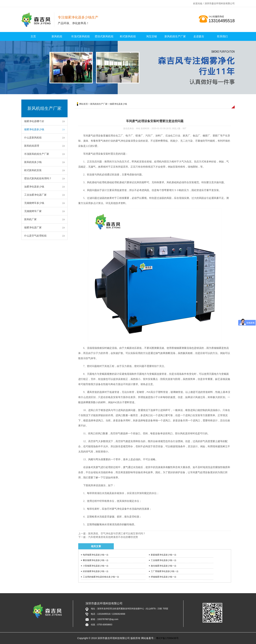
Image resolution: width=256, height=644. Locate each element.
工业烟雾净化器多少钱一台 (164, 560)
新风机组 (57, 36)
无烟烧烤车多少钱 (34, 203)
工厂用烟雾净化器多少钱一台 (165, 571)
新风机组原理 (32, 146)
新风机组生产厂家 (175, 36)
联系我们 (222, 36)
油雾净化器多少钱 (34, 187)
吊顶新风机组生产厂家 (37, 154)
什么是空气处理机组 (35, 236)
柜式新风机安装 (33, 170)
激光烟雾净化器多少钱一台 (164, 566)
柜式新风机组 (128, 36)
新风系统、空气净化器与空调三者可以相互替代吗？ (117, 533)
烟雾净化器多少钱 (34, 129)
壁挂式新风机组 (104, 36)
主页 (33, 36)
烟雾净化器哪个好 (34, 121)
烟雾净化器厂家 (33, 227)
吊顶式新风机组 (80, 36)
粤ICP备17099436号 (167, 638)
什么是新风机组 (33, 138)
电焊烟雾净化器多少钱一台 (96, 555)
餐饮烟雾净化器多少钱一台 (96, 560)
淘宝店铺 (151, 36)
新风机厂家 (30, 219)
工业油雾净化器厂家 (35, 195)
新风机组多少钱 (33, 162)
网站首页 (84, 104)
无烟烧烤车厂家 (33, 211)
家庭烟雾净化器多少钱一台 (164, 555)
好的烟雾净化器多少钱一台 (96, 571)
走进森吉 (199, 36)
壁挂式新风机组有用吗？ (38, 178)
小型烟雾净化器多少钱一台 (96, 566)
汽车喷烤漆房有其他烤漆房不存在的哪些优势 (113, 537)
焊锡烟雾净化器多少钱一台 (164, 577)
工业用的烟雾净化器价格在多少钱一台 (101, 577)
